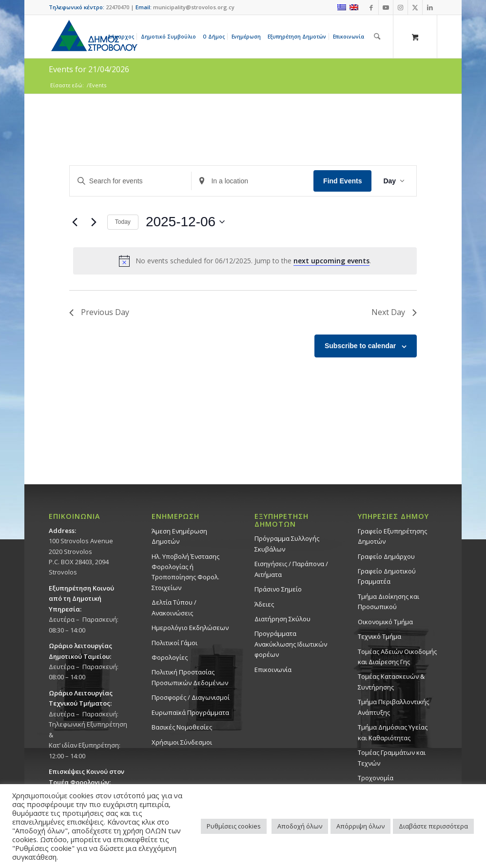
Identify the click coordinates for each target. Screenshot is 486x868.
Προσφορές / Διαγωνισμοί (191, 697)
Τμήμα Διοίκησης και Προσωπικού (389, 602)
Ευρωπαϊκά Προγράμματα (190, 712)
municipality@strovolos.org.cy (194, 7)
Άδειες (264, 604)
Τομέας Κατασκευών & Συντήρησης (391, 681)
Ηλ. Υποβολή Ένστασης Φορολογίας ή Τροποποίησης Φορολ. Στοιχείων (185, 572)
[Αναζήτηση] (377, 37)
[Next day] (94, 222)
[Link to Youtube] (386, 7)
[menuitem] (122, 37)
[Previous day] (75, 222)
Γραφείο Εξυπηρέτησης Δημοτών (392, 536)
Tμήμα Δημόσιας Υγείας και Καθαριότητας (393, 732)
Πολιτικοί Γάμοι (175, 643)
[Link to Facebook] (371, 7)
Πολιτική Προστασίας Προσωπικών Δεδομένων (190, 677)
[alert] (245, 261)
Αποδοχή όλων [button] (300, 826)
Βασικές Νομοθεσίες (182, 727)
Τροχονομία (376, 778)
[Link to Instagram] (400, 7)
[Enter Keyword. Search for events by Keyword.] (131, 181)
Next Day (394, 312)
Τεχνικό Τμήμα (379, 636)
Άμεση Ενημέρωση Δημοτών (179, 536)
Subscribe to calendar (360, 346)
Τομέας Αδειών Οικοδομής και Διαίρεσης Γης (397, 657)
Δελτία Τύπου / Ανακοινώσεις (174, 607)
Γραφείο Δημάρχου (386, 556)
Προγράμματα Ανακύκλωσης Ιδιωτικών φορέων (291, 644)
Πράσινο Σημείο (278, 589)
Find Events (342, 181)
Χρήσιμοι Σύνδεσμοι (182, 742)
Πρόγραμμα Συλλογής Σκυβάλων (287, 543)
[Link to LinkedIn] (430, 7)
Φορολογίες (170, 657)
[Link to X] (415, 7)
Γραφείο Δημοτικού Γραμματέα (387, 576)
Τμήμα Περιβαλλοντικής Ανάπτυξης (393, 707)
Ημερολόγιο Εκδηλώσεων (190, 628)
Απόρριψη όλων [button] (360, 826)
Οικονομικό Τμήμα (385, 622)
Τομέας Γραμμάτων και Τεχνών (392, 758)
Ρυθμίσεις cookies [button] (234, 826)
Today (123, 222)
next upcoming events (331, 261)
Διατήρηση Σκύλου (282, 619)
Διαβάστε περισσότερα (433, 826)
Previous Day (99, 312)
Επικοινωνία (273, 670)
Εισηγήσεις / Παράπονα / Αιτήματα (291, 569)
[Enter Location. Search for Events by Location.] (253, 181)
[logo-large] (94, 37)
